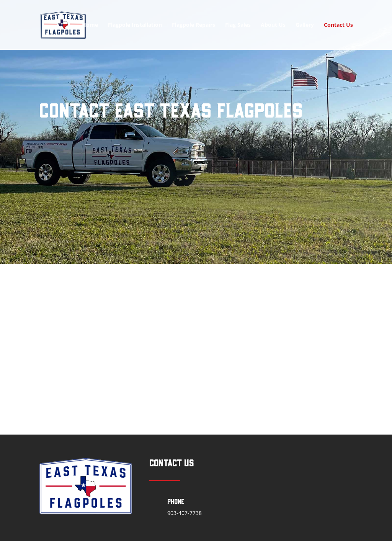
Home (90, 25)
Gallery (305, 25)
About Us (273, 25)
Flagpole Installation (135, 25)
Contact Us (338, 25)
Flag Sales (238, 25)
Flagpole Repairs (194, 25)
